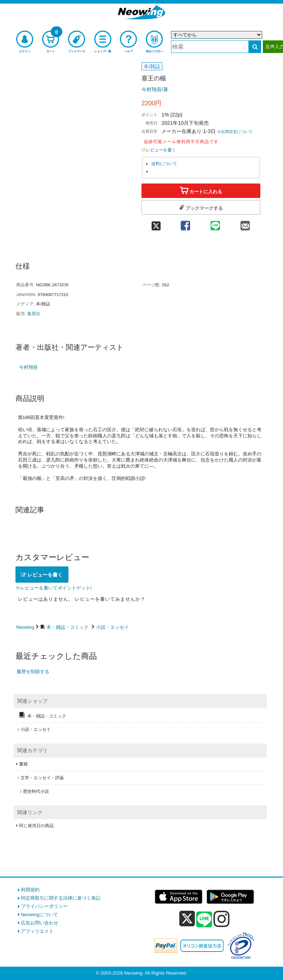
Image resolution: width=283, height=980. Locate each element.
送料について (164, 164)
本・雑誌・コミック (68, 627)
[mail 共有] (245, 223)
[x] (187, 919)
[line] (204, 920)
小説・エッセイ (113, 627)
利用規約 (30, 890)
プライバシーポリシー (44, 906)
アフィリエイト (37, 931)
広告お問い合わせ (40, 923)
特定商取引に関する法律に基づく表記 (61, 898)
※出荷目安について (235, 132)
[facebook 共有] (185, 223)
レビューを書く (159, 150)
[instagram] (222, 919)
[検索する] (255, 47)
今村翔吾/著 (155, 89)
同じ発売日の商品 (36, 826)
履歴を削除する (33, 672)
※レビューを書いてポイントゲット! (54, 588)
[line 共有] (215, 223)
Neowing (25, 627)
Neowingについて (39, 915)
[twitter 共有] (156, 223)
